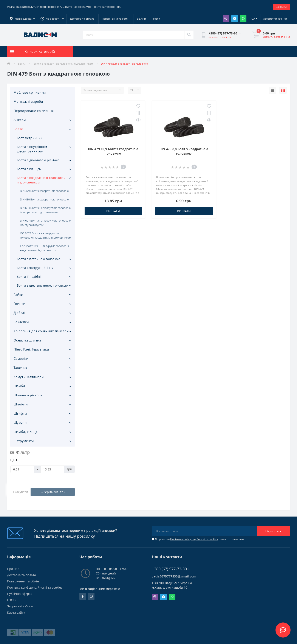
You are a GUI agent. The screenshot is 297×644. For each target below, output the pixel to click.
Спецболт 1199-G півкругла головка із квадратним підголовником (44, 248)
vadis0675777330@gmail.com (174, 576)
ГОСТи (12, 600)
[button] (52, 19)
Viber (226, 19)
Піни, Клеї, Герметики (31, 349)
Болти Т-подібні (29, 277)
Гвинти (19, 304)
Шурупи (20, 422)
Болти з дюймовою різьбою (38, 160)
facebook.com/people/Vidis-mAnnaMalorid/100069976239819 (83, 596)
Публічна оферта (20, 594)
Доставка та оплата (82, 19)
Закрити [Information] (281, 7)
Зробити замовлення (276, 37)
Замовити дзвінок (220, 37)
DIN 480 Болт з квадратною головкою (44, 199)
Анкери (20, 120)
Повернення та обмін (116, 19)
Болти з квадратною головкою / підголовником (63, 64)
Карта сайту (16, 612)
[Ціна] (22, 469)
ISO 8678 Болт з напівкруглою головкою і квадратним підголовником (46, 235)
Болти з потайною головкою (39, 259)
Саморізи (21, 358)
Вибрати (113, 211)
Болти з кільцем (29, 169)
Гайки (19, 294)
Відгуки (141, 19)
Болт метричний (30, 138)
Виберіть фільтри (53, 492)
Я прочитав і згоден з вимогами (200, 539)
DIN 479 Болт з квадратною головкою (44, 191)
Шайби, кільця (26, 432)
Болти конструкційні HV (35, 268)
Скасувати (20, 492)
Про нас (13, 569)
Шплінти (21, 404)
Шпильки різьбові (29, 395)
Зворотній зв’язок (20, 606)
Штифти (20, 413)
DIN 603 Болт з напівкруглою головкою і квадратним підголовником (45, 210)
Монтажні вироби (28, 101)
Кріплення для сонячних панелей (41, 331)
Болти (22, 64)
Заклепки (21, 322)
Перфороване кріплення (34, 111)
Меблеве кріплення (30, 92)
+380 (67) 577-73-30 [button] (171, 569)
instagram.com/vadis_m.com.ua (91, 596)
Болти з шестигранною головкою (42, 285)
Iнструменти (24, 441)
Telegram (235, 19)
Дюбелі (19, 313)
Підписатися (273, 531)
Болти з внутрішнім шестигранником (32, 149)
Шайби (19, 386)
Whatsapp (243, 19)
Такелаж (20, 368)
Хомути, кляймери (29, 377)
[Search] (189, 35)
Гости (157, 19)
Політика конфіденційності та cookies (194, 539)
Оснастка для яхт (27, 340)
